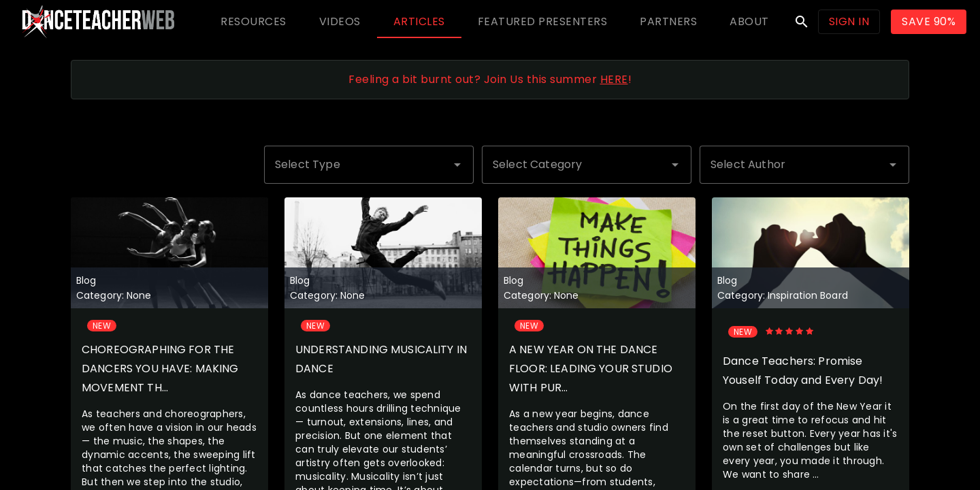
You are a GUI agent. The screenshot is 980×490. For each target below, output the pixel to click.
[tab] (254, 22)
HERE (614, 79)
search (802, 22)
